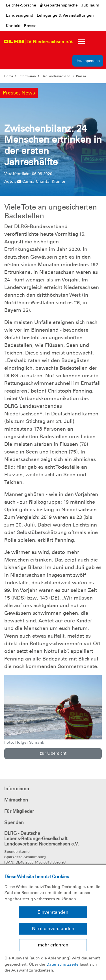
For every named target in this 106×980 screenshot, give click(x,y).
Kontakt (13, 26)
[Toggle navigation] (81, 41)
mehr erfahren (53, 945)
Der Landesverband (56, 76)
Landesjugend (20, 15)
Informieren (27, 76)
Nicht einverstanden (53, 929)
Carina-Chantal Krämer (41, 181)
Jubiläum (90, 5)
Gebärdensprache (59, 5)
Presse (30, 26)
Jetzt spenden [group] (88, 61)
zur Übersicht (53, 753)
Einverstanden (53, 912)
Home (9, 76)
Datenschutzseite (62, 964)
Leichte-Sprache (21, 5)
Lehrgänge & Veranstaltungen (65, 15)
